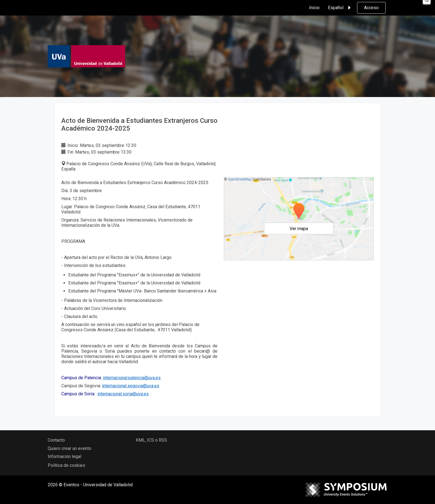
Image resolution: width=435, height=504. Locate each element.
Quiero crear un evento (69, 448)
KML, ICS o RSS (151, 440)
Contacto (56, 440)
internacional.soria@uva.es (123, 394)
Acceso (371, 8)
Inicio (314, 8)
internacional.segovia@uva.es (131, 386)
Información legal (65, 456)
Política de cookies (66, 465)
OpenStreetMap (240, 179)
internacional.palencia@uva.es (132, 378)
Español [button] (340, 8)
